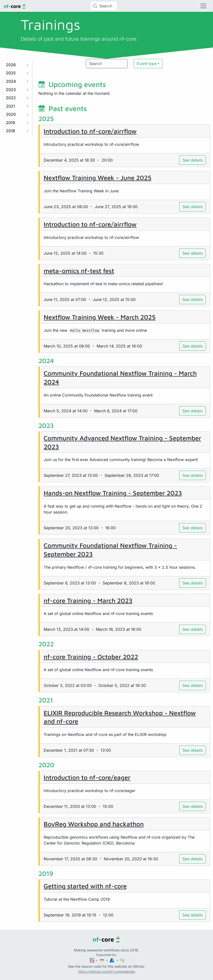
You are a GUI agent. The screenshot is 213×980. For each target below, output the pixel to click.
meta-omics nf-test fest (79, 271)
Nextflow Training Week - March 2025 (100, 317)
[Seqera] (92, 960)
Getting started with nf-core (85, 886)
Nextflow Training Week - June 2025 (98, 178)
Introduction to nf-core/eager (87, 777)
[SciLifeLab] (122, 960)
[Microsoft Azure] (112, 960)
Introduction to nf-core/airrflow (90, 131)
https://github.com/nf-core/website (107, 972)
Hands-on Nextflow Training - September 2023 (113, 493)
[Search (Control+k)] (104, 6)
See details (193, 160)
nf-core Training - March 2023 (88, 600)
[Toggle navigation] (203, 6)
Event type (147, 64)
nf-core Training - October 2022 (91, 657)
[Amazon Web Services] (102, 960)
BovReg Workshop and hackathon (94, 824)
